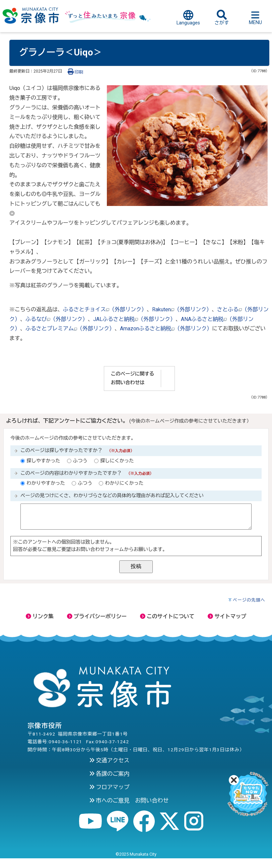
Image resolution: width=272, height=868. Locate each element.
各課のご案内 (109, 774)
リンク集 (40, 616)
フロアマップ (109, 787)
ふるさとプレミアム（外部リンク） (70, 329)
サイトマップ (227, 616)
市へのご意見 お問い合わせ (129, 800)
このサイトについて (167, 616)
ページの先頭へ (249, 600)
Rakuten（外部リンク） (182, 309)
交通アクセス (109, 760)
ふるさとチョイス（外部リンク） (105, 309)
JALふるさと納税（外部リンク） (134, 319)
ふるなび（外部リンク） (57, 319)
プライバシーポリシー (97, 616)
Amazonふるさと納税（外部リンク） (166, 329)
